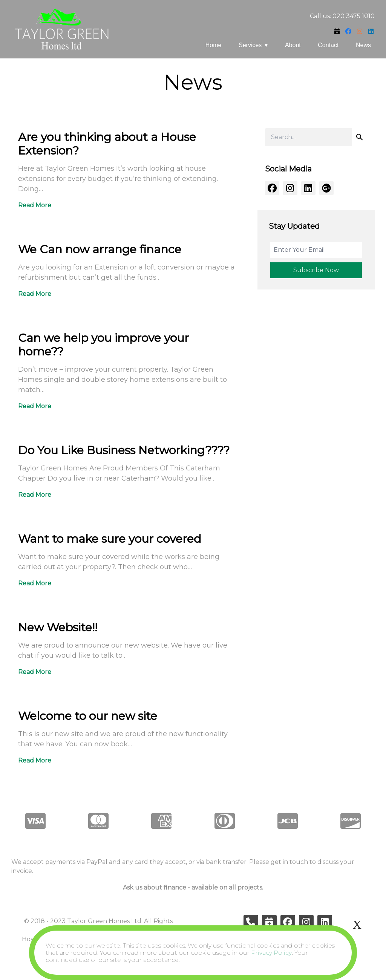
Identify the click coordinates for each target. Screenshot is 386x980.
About (293, 45)
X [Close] (357, 925)
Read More (35, 205)
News (363, 45)
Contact (328, 45)
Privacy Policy (271, 953)
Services (250, 45)
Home (214, 45)
